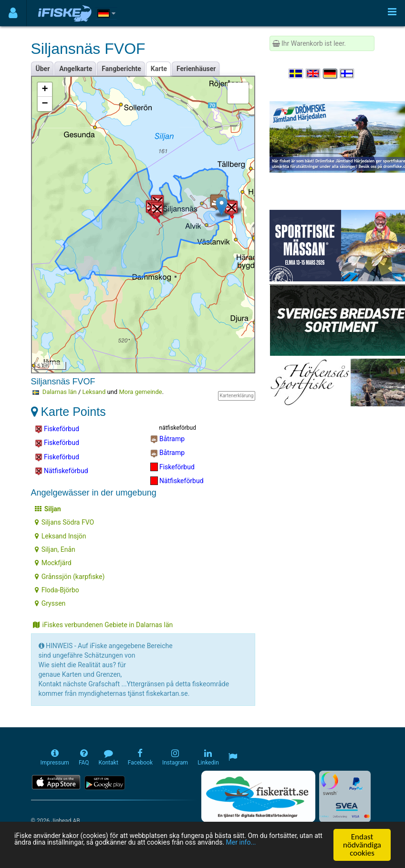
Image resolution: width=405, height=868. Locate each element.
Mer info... (67, 854)
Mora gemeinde (140, 392)
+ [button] (45, 90)
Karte (159, 69)
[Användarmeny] (13, 13)
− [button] (45, 104)
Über (43, 69)
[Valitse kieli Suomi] (347, 73)
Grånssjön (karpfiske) (70, 577)
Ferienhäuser (196, 69)
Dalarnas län (60, 392)
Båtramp (168, 439)
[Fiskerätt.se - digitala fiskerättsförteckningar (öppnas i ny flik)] (258, 796)
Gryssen (50, 603)
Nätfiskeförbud (62, 471)
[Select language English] (313, 73)
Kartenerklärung (236, 396)
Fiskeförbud (57, 429)
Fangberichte (121, 69)
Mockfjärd (53, 563)
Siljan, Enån (55, 549)
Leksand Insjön (61, 536)
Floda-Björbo (57, 590)
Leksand (94, 392)
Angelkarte (76, 69)
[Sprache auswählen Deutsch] (331, 73)
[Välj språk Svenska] (296, 73)
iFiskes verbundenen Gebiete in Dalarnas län (103, 625)
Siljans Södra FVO (64, 522)
